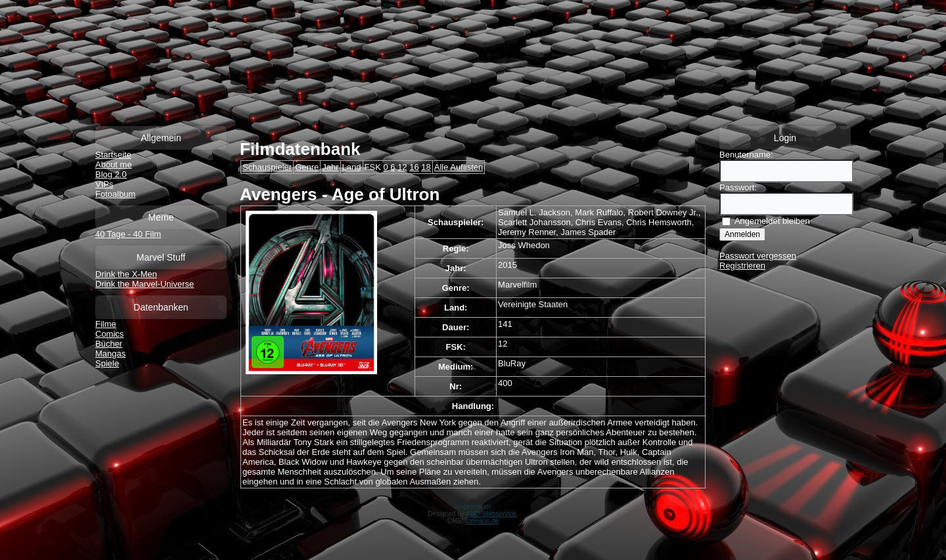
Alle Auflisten (459, 167)
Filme (106, 324)
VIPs (104, 184)
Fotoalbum (115, 194)
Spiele (107, 363)
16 (414, 167)
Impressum (473, 506)
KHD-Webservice (492, 514)
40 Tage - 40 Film (128, 234)
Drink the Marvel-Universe (145, 284)
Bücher (109, 344)
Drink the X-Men (126, 274)
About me (114, 164)
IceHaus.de (483, 521)
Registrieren (742, 266)
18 (426, 167)
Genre (307, 167)
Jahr (330, 167)
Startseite (113, 155)
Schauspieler (267, 167)
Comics (109, 334)
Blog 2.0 (111, 174)
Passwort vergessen (758, 256)
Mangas (110, 354)
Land (352, 167)
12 (402, 167)
